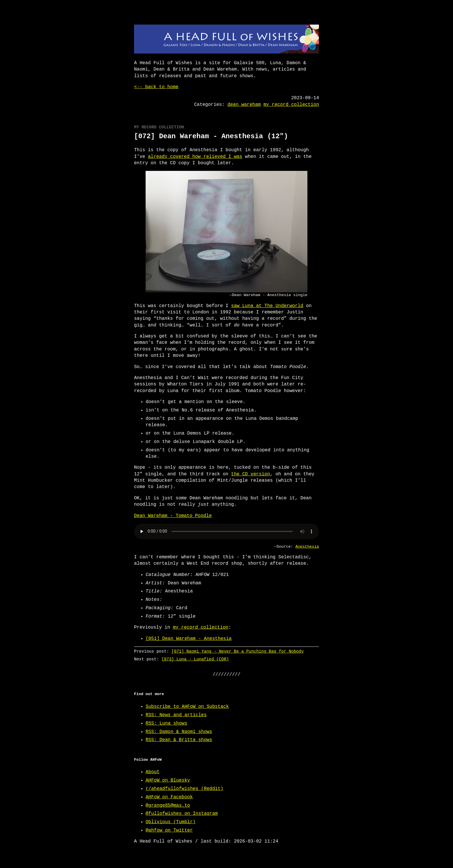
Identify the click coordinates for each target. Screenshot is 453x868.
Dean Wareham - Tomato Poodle (173, 516)
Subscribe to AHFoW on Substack (187, 707)
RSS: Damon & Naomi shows (179, 732)
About (153, 772)
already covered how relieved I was (195, 157)
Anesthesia (307, 547)
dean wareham (244, 105)
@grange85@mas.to (168, 806)
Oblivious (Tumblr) (171, 822)
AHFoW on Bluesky (168, 780)
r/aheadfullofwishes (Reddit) (184, 789)
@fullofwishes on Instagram (182, 814)
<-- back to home (156, 87)
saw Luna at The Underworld (267, 306)
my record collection (291, 105)
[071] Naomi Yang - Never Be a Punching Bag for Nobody (238, 651)
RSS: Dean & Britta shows (179, 740)
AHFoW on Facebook (169, 797)
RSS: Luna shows (166, 723)
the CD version (250, 474)
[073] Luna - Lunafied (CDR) (195, 659)
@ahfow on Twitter (169, 830)
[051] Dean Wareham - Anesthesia (189, 639)
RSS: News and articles (176, 715)
